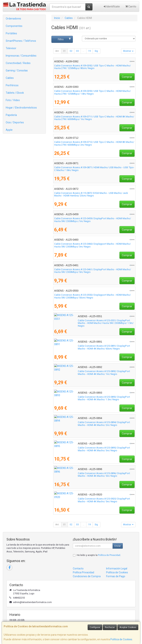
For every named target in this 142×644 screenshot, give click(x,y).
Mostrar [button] (128, 51)
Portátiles (11, 33)
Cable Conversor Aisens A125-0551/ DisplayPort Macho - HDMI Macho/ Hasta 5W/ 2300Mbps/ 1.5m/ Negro (93, 322)
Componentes (14, 26)
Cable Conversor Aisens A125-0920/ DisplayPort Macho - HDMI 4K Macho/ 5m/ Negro (94, 500)
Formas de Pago (116, 576)
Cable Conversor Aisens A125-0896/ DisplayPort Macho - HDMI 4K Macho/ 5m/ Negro (94, 475)
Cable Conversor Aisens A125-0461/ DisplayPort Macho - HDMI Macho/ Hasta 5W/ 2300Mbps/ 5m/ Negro (93, 271)
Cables (10, 78)
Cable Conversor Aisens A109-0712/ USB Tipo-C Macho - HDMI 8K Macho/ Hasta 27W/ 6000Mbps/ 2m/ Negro (94, 143)
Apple (9, 130)
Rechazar (110, 627)
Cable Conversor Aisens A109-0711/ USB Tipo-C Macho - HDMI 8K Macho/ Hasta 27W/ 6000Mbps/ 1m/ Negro (94, 118)
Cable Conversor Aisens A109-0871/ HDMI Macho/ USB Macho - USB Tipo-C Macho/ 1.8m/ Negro (94, 169)
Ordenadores (13, 19)
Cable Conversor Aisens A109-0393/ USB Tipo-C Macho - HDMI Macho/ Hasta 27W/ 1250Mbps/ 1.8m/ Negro (92, 92)
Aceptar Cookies (128, 627)
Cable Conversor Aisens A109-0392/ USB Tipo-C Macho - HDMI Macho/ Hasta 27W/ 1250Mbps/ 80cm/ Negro (92, 67)
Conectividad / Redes (18, 63)
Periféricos (12, 85)
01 (65, 51)
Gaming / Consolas (17, 70)
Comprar (127, 77)
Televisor (11, 48)
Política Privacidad (83, 572)
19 (89, 51)
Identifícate (112, 6)
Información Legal (117, 569)
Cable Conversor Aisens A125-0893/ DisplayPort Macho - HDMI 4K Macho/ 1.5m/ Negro (94, 398)
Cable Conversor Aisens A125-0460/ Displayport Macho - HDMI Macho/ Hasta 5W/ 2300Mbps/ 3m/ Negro (92, 245)
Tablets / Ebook (15, 93)
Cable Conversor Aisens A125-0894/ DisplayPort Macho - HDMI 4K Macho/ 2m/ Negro (94, 424)
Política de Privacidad (109, 555)
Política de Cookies (121, 639)
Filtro (64, 39)
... (83, 51)
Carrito (131, 6)
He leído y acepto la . (99, 555)
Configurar (95, 627)
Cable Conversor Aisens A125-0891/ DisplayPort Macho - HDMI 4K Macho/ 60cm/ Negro (94, 347)
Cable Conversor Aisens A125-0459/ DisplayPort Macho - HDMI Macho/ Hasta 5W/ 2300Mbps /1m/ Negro (93, 220)
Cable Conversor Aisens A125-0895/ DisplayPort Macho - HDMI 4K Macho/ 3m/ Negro (94, 449)
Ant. (57, 51)
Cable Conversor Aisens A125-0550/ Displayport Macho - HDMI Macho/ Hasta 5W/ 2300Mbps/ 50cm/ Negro (92, 296)
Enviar (118, 546)
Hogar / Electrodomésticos (21, 108)
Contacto (78, 569)
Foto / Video (13, 100)
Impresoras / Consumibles (21, 56)
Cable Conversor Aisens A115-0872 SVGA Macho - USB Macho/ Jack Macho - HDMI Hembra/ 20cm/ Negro (91, 194)
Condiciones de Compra (87, 576)
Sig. (97, 51)
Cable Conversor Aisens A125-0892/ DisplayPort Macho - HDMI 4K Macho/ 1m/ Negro (94, 373)
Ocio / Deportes (15, 122)
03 (77, 51)
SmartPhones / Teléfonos (21, 41)
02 (71, 51)
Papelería (11, 115)
